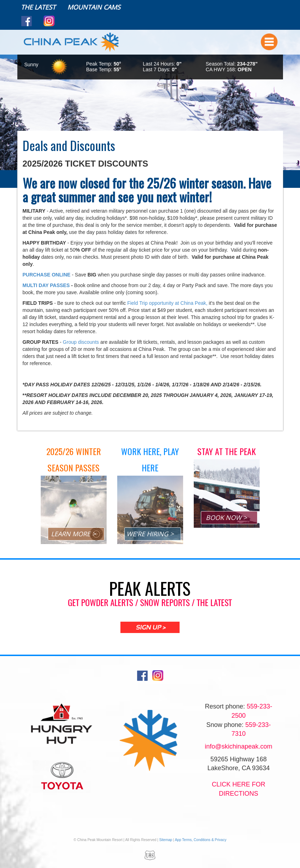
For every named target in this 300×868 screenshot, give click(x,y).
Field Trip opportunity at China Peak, (167, 303)
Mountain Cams (94, 7)
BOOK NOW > (226, 517)
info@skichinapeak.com (238, 746)
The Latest (38, 7)
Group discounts (81, 342)
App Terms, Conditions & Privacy (201, 840)
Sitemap (166, 840)
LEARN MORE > (73, 534)
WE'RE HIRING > (150, 534)
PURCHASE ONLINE (47, 275)
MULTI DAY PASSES (47, 285)
